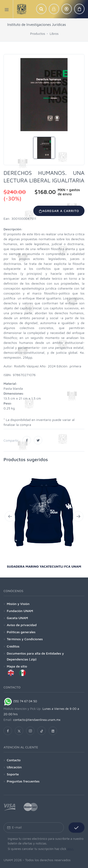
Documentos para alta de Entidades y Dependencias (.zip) (35, 656)
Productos (38, 33)
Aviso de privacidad (22, 625)
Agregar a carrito (59, 211)
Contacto (14, 760)
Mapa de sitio (17, 666)
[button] (41, 9)
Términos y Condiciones (25, 639)
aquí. (71, 849)
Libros (54, 33)
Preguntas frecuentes (23, 781)
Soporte (13, 774)
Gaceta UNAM (17, 618)
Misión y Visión (18, 604)
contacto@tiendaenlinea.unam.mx (37, 720)
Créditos (13, 646)
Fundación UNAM (20, 611)
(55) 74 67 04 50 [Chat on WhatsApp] (20, 701)
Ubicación (14, 767)
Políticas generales (21, 632)
